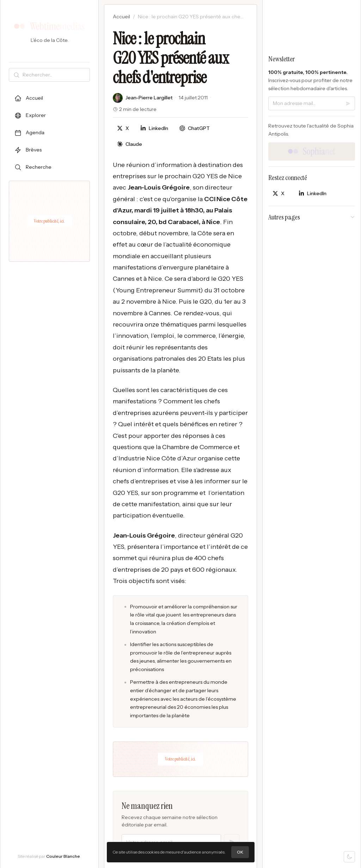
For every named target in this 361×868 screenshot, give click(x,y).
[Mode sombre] (349, 857)
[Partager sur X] (123, 128)
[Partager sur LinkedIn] (154, 128)
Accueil (121, 17)
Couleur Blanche (63, 856)
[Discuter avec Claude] (130, 144)
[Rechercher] (55, 75)
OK (240, 852)
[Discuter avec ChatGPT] (195, 128)
